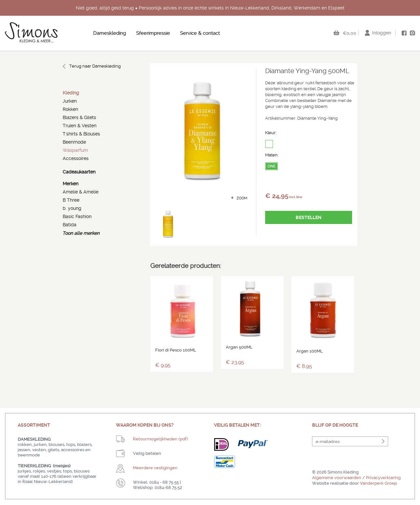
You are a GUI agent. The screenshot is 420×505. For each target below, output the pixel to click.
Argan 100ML (310, 351)
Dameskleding (110, 33)
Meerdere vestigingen (155, 468)
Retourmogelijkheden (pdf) (160, 439)
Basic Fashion (77, 216)
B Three (71, 200)
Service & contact (200, 33)
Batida (70, 225)
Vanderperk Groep (378, 483)
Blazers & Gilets (79, 117)
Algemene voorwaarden (337, 478)
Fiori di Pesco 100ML (176, 350)
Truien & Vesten (80, 126)
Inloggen (382, 33)
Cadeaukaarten (79, 172)
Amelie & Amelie (81, 192)
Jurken (70, 101)
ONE (272, 166)
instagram (412, 33)
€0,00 (350, 33)
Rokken (70, 109)
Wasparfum (75, 150)
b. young (72, 208)
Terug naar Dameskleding (95, 66)
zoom (242, 198)
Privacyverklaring (383, 478)
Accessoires (76, 158)
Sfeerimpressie (153, 33)
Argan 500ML (239, 347)
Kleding (71, 93)
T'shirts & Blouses (81, 134)
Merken (71, 184)
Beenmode (74, 142)
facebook (404, 33)
